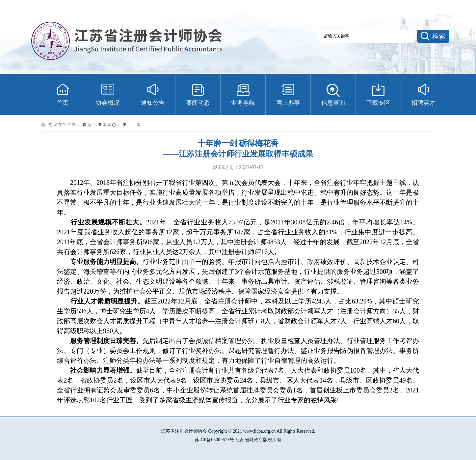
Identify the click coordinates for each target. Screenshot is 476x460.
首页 (87, 125)
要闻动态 (107, 125)
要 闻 (132, 125)
